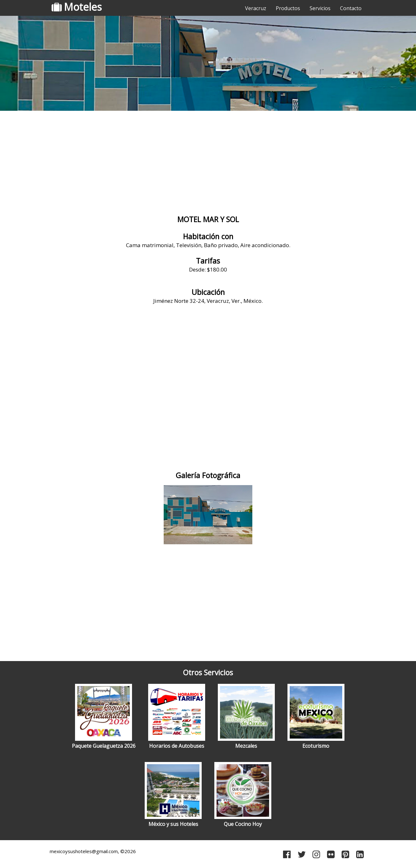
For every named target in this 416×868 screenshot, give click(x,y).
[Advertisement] (208, 163)
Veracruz (256, 8)
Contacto (351, 8)
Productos (288, 8)
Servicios (320, 8)
